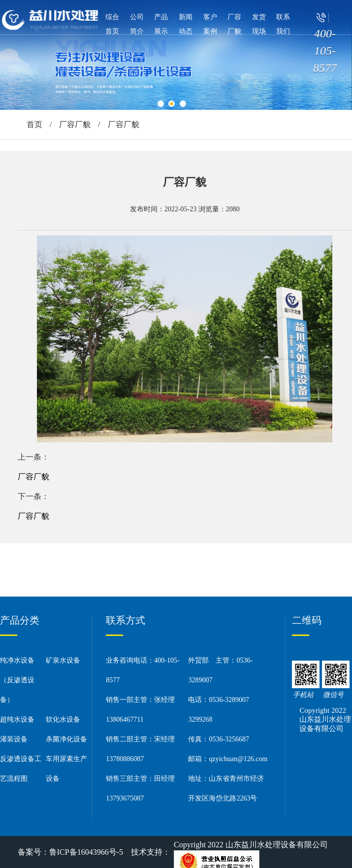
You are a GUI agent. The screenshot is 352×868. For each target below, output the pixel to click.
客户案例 (210, 24)
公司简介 (137, 24)
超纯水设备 (17, 719)
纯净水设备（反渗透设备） (17, 680)
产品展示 (161, 24)
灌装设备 (14, 739)
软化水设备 (63, 719)
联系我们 (283, 24)
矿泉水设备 (63, 660)
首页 (34, 124)
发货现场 (259, 24)
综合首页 (112, 24)
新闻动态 (186, 24)
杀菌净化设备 (66, 739)
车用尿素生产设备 (66, 769)
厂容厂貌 (234, 24)
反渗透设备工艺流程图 (21, 769)
